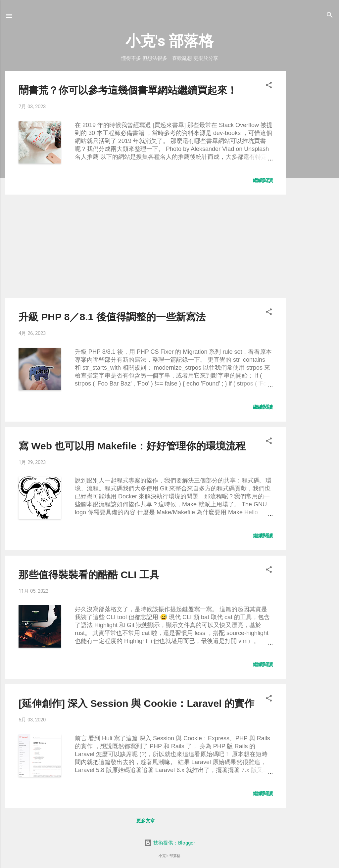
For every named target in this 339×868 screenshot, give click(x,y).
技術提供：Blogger (169, 843)
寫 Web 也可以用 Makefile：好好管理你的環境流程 (132, 446)
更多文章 (146, 821)
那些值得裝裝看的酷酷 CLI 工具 (89, 575)
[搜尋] (330, 15)
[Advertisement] (313, 170)
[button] (269, 86)
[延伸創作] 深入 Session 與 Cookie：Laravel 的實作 (136, 703)
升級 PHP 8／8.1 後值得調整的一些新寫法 (112, 317)
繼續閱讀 (263, 180)
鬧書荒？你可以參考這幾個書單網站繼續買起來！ (128, 90)
